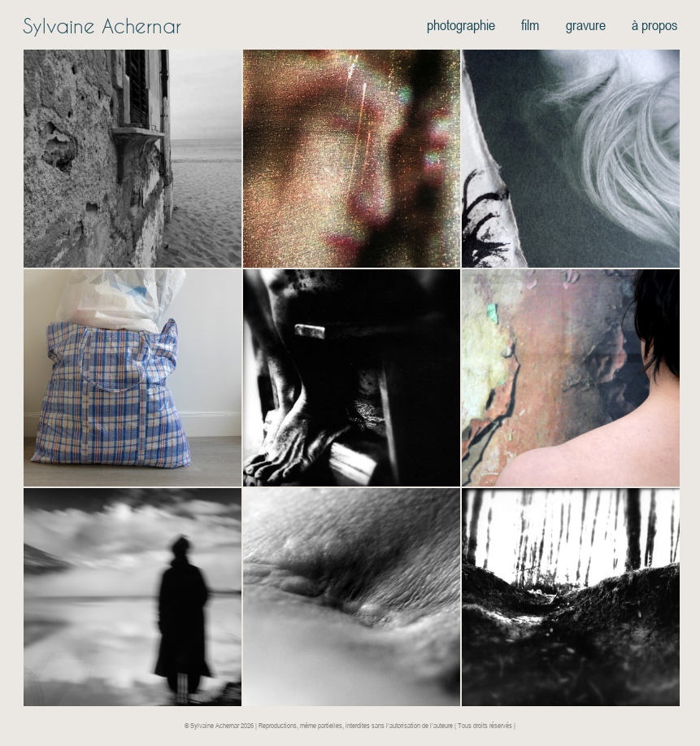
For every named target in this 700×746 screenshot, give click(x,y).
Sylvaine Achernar (102, 26)
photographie (461, 24)
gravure (586, 24)
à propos (654, 24)
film (530, 24)
